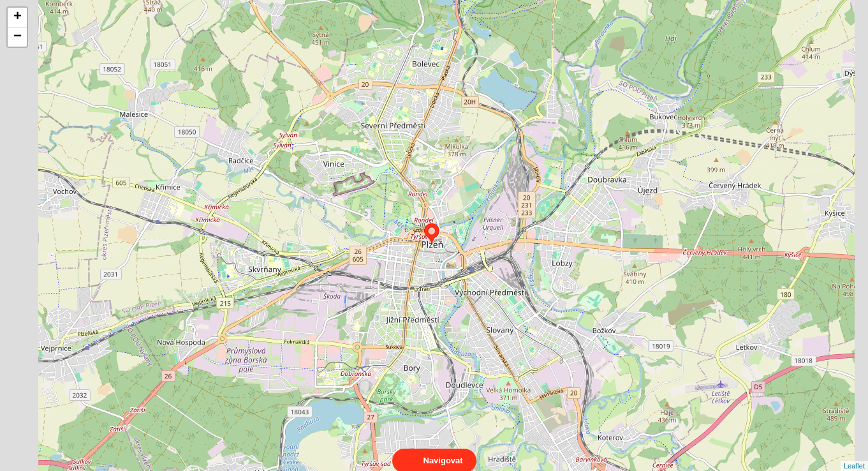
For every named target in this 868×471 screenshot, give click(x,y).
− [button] (18, 37)
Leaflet (854, 454)
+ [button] (18, 17)
